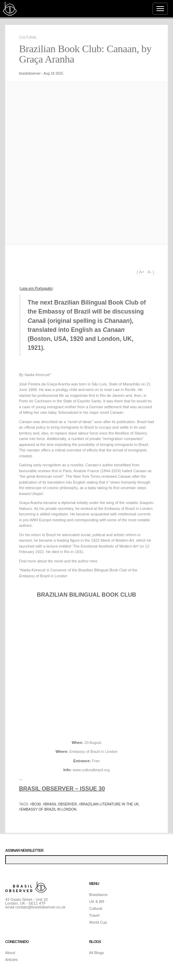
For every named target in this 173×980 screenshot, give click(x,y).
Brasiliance (98, 895)
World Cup (98, 922)
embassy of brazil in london (49, 809)
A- (150, 272)
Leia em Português (36, 288)
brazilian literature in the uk (110, 804)
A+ (142, 272)
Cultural (28, 38)
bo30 (37, 804)
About (10, 953)
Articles (11, 960)
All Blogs (97, 953)
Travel (94, 915)
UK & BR (97, 902)
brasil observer (61, 804)
